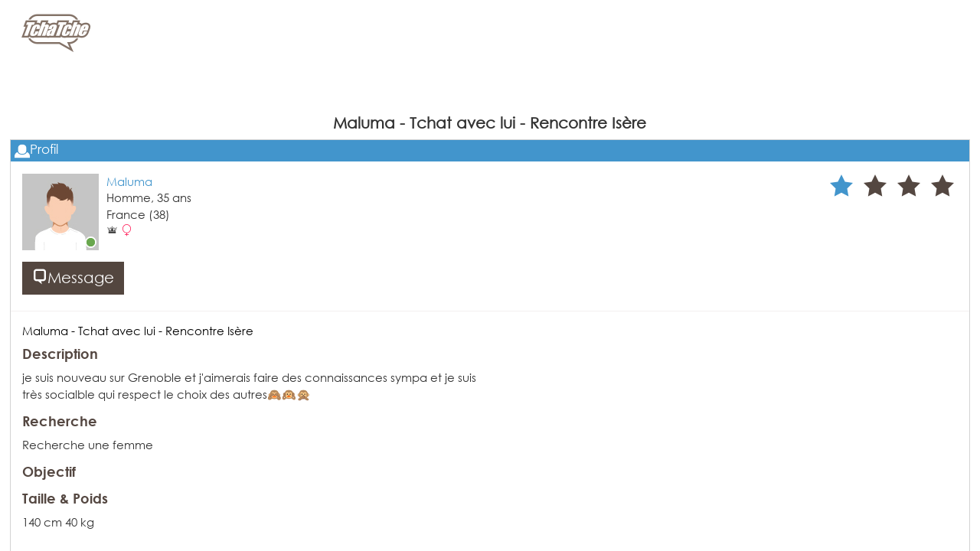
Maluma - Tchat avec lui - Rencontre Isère (138, 331)
